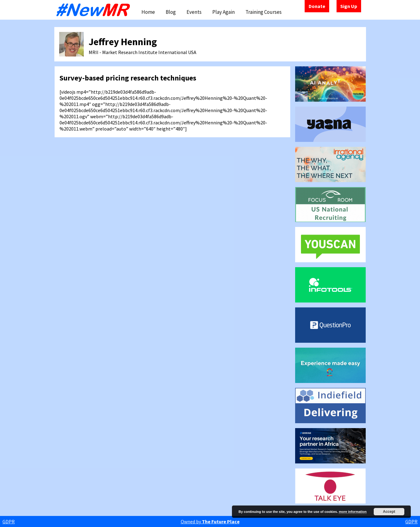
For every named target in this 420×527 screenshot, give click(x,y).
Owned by (210, 521)
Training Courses (264, 12)
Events (194, 12)
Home (148, 12)
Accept (389, 512)
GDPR (9, 521)
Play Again (223, 12)
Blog (171, 12)
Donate (317, 6)
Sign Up (349, 6)
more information (353, 512)
